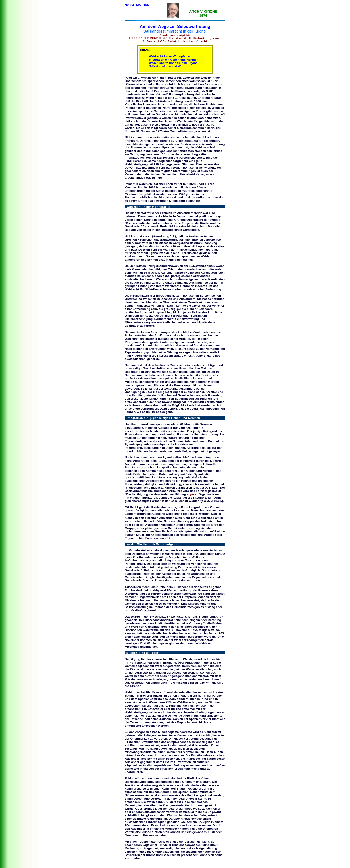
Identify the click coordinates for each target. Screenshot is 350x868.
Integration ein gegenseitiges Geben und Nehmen (162, 418)
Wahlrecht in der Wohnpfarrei (170, 56)
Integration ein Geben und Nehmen (174, 60)
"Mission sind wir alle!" (165, 66)
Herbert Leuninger (138, 5)
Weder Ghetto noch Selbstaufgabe (173, 63)
